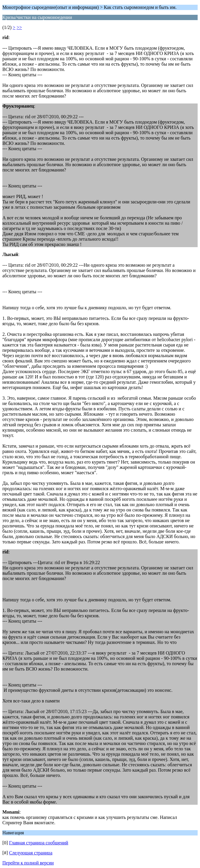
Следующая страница (31, 853)
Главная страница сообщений (39, 843)
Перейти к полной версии (28, 863)
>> (19, 27)
